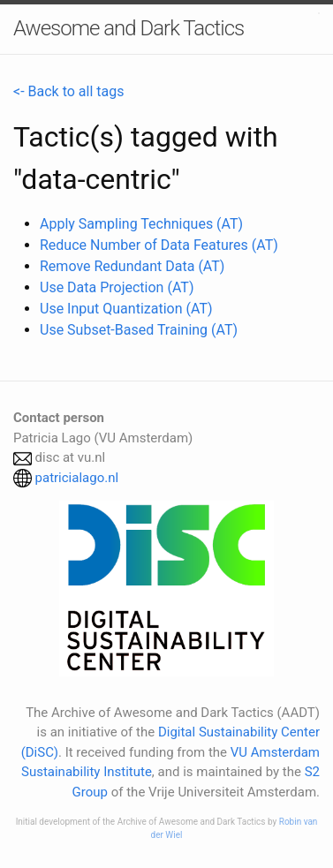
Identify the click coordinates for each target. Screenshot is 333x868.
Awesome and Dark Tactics (129, 28)
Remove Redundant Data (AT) (132, 266)
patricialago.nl (77, 478)
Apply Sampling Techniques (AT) (141, 224)
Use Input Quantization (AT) (126, 309)
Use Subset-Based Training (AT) (139, 330)
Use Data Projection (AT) (117, 287)
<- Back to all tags (68, 91)
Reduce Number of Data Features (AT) (159, 245)
